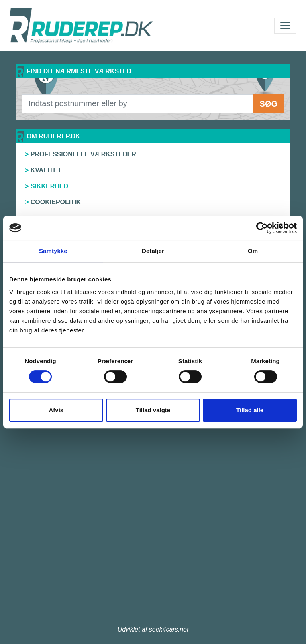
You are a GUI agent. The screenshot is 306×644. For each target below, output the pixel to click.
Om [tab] (253, 251)
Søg (269, 104)
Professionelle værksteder (83, 154)
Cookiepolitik (56, 202)
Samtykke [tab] (53, 251)
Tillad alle (250, 410)
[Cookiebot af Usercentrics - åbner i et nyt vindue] (262, 228)
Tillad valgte (153, 410)
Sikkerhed (49, 186)
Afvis (56, 410)
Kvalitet (46, 170)
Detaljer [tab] (153, 251)
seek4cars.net (169, 629)
